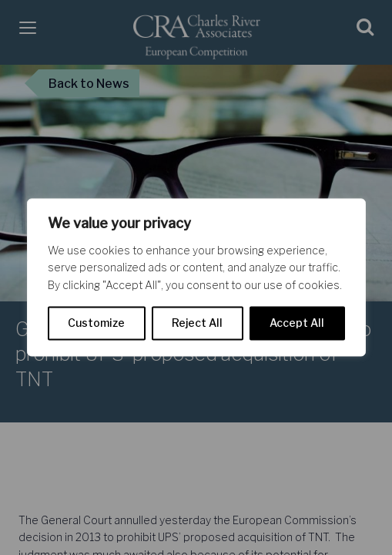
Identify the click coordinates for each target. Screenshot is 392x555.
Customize (96, 323)
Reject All (197, 323)
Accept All (297, 323)
